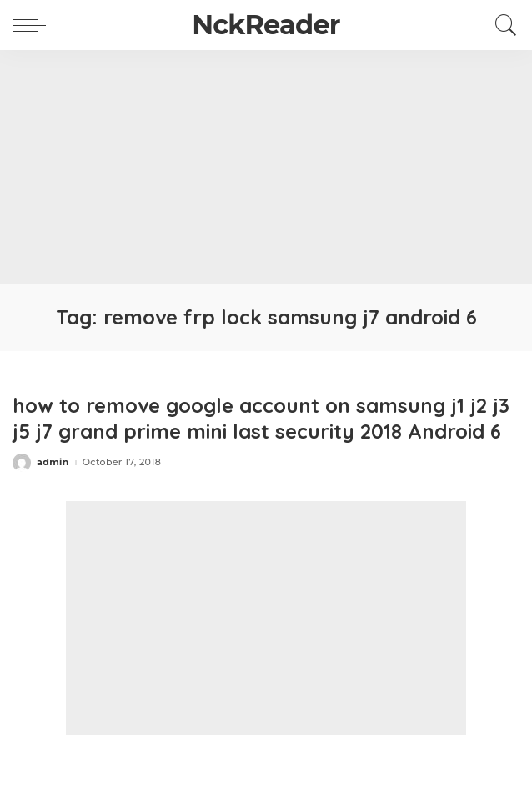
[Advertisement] (266, 167)
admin (53, 462)
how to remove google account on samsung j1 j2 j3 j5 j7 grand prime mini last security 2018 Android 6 (261, 418)
